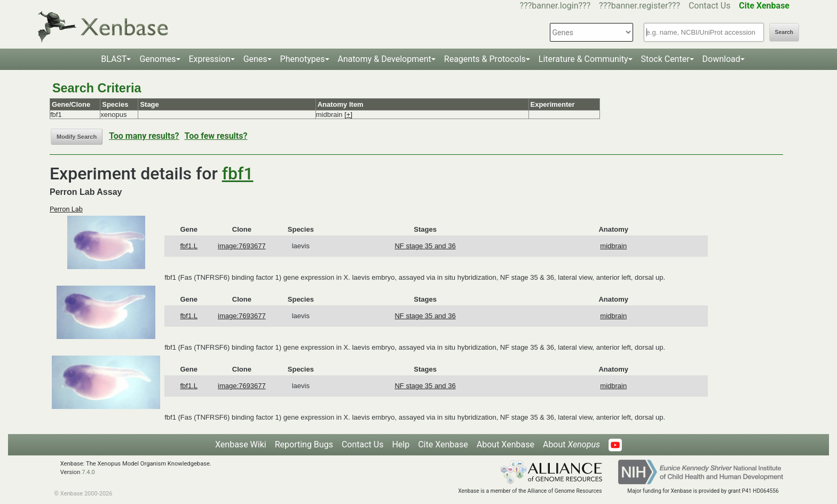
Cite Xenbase (443, 444)
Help (401, 444)
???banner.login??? (555, 6)
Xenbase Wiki (241, 444)
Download (721, 59)
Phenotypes (303, 59)
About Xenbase (506, 444)
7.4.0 (88, 472)
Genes (255, 59)
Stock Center (665, 59)
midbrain (613, 246)
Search (784, 32)
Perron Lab (66, 209)
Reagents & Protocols (485, 59)
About (571, 444)
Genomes (157, 59)
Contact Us (710, 6)
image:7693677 (242, 246)
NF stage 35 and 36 (425, 246)
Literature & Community (583, 59)
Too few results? (216, 136)
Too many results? (144, 136)
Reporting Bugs (304, 444)
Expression (210, 59)
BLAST (114, 59)
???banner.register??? (639, 6)
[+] (348, 115)
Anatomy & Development (385, 59)
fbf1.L (189, 246)
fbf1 (238, 174)
